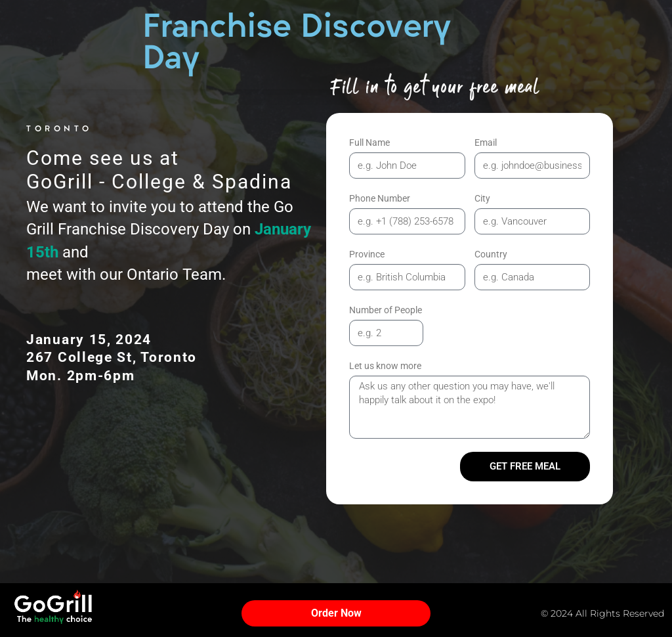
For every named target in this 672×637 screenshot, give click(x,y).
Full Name (369, 143)
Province (367, 254)
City (482, 198)
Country (491, 254)
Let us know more (385, 366)
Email (486, 143)
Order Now (336, 613)
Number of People (386, 310)
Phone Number (380, 198)
